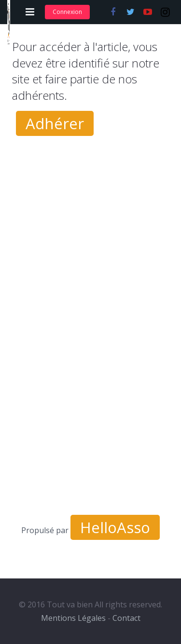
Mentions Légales (73, 618)
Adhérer (55, 123)
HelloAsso (115, 527)
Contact (126, 618)
